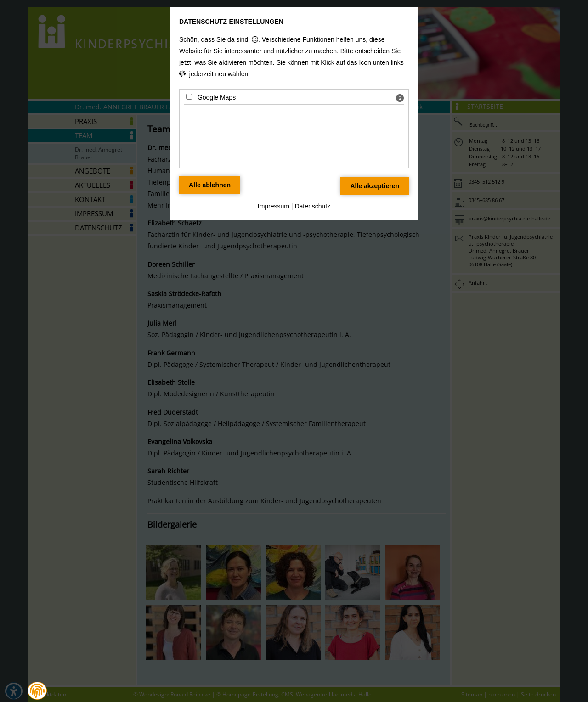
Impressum (274, 206)
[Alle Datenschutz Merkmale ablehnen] (210, 185)
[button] (37, 691)
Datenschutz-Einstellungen (231, 22)
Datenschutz (312, 206)
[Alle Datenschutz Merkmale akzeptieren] (375, 186)
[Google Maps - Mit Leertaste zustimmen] (189, 97)
